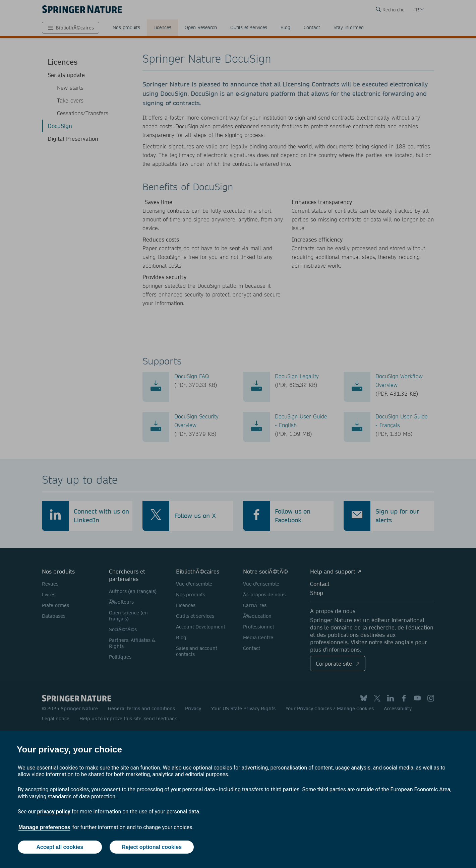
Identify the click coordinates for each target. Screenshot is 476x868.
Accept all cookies (60, 847)
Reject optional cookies (152, 847)
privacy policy (54, 812)
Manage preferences (44, 827)
